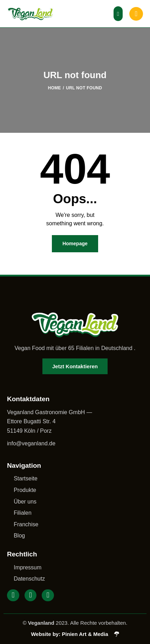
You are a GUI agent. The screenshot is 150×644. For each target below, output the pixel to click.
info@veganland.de (31, 443)
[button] (118, 14)
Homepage (75, 244)
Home (54, 88)
